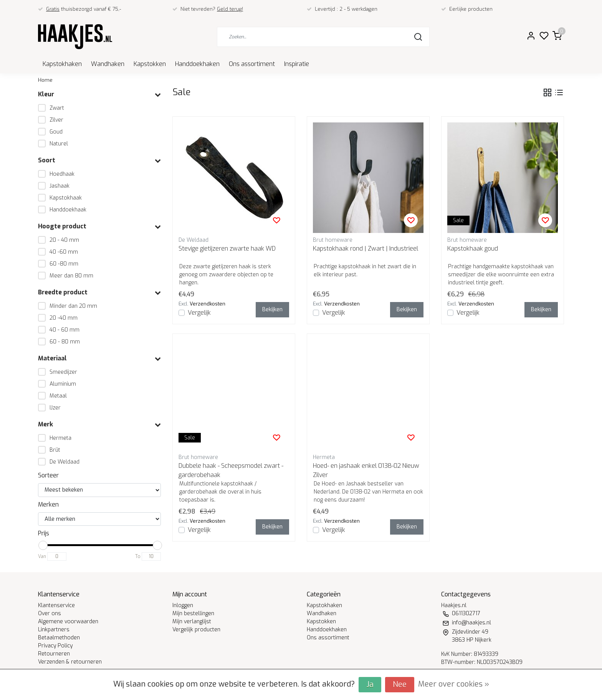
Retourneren (54, 654)
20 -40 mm (64, 318)
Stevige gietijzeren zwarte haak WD (227, 248)
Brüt (55, 450)
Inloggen (183, 605)
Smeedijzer (63, 372)
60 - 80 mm (65, 342)
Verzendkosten (208, 304)
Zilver (56, 120)
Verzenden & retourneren (70, 662)
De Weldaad (64, 462)
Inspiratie (297, 64)
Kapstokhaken (62, 64)
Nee (400, 684)
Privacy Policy (55, 646)
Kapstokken (150, 64)
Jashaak (60, 186)
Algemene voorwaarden (68, 622)
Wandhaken (108, 64)
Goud (56, 132)
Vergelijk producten (196, 630)
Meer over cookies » (454, 684)
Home (45, 80)
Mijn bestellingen (193, 613)
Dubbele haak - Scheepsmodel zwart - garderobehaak (231, 470)
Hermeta (60, 438)
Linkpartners (54, 630)
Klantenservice (56, 605)
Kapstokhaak (66, 198)
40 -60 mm (64, 252)
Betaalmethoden (59, 638)
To (138, 556)
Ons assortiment (252, 64)
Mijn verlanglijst (192, 622)
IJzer (55, 408)
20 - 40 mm (64, 240)
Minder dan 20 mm (73, 306)
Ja (370, 684)
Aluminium (63, 384)
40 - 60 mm (64, 330)
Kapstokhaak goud (473, 248)
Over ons (50, 613)
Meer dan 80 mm (71, 276)
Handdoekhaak (68, 210)
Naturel (59, 144)
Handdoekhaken (197, 64)
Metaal (58, 396)
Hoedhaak (62, 174)
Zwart (57, 108)
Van (42, 556)
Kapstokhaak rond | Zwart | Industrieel (365, 248)
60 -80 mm (64, 264)
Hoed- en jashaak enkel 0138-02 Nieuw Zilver (366, 470)
